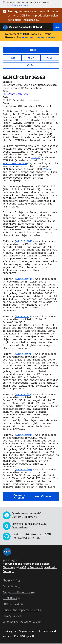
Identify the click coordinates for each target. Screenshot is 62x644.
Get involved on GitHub (26, 539)
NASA (23, 568)
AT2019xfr (23, 354)
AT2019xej (23, 317)
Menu (57, 27)
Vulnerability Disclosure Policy (21, 623)
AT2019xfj (23, 279)
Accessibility (10, 587)
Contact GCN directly (24, 518)
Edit (31, 65)
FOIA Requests (11, 605)
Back (31, 50)
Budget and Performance (18, 593)
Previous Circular (15, 497)
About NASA (10, 581)
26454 (35, 158)
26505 (47, 169)
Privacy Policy (11, 617)
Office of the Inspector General (21, 611)
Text (12, 58)
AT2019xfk (23, 395)
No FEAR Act (10, 599)
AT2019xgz (23, 435)
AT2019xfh (23, 241)
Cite (50, 58)
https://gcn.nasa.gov (26, 20)
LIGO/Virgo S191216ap (15, 94)
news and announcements (39, 38)
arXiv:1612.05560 (15, 163)
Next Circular (45, 497)
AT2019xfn (23, 470)
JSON (31, 58)
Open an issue (20, 528)
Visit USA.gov (23, 637)
